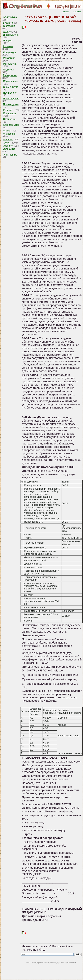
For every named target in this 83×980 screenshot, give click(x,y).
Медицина (9, 70)
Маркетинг (9, 58)
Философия (10, 134)
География (9, 26)
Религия (8, 110)
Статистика (9, 119)
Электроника (10, 155)
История (8, 41)
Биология (8, 23)
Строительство (11, 125)
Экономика (9, 149)
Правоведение (11, 99)
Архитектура (10, 17)
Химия (7, 143)
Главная (65, 11)
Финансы (8, 140)
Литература (9, 52)
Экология (8, 146)
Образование (10, 81)
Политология (10, 93)
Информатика (11, 35)
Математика (10, 64)
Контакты (77, 11)
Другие (7, 32)
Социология (10, 113)
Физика (7, 131)
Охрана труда (11, 87)
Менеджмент (10, 75)
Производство (11, 104)
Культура (8, 46)
